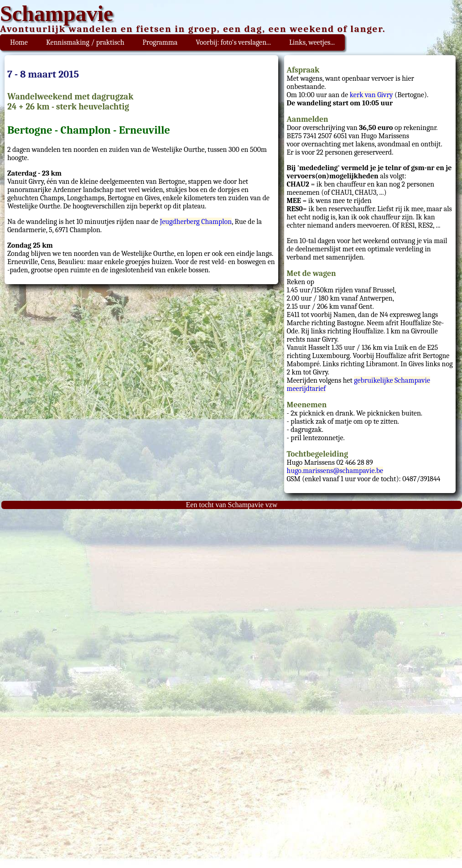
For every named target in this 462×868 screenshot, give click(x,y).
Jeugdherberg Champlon (196, 222)
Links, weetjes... (312, 42)
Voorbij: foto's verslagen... (233, 42)
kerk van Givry (371, 95)
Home (19, 42)
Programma (160, 42)
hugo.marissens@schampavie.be (335, 471)
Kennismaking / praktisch (85, 42)
